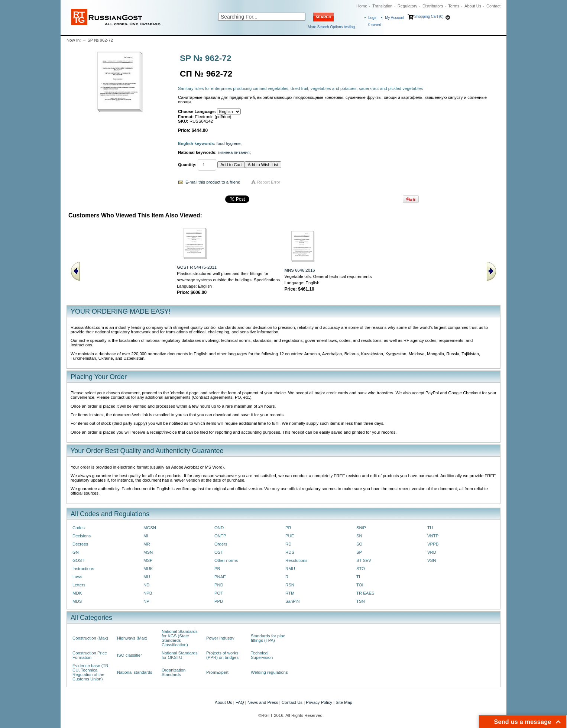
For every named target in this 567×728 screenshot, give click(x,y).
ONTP (220, 536)
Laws (77, 577)
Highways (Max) (132, 638)
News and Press (263, 702)
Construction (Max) (90, 638)
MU (147, 577)
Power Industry (220, 638)
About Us (473, 6)
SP (359, 552)
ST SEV (364, 560)
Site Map (344, 702)
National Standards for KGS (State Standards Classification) (180, 638)
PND (219, 585)
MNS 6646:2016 (300, 270)
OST (219, 552)
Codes (79, 528)
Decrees (80, 544)
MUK (148, 569)
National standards (135, 672)
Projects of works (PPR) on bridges (222, 655)
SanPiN (293, 601)
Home (362, 6)
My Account (395, 18)
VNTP (433, 536)
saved (375, 25)
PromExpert (217, 672)
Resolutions (296, 560)
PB (217, 569)
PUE (290, 536)
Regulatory (407, 6)
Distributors (433, 6)
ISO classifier (129, 655)
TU (430, 528)
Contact (493, 6)
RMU (290, 569)
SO (359, 544)
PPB (219, 601)
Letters (79, 585)
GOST (78, 560)
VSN (432, 560)
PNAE (220, 577)
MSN (148, 552)
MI (146, 536)
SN (359, 536)
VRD (432, 552)
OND (219, 528)
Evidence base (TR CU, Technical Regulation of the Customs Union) (90, 672)
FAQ (240, 702)
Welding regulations (269, 672)
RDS (290, 552)
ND (146, 585)
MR (147, 544)
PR (288, 528)
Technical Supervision (262, 655)
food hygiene (229, 143)
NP (146, 601)
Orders (221, 544)
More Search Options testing (331, 27)
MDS (77, 601)
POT (219, 593)
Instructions (83, 569)
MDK (77, 593)
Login (373, 18)
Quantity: (187, 165)
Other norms (226, 560)
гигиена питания (234, 152)
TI (358, 577)
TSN (361, 601)
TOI (360, 585)
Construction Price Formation (90, 655)
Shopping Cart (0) (429, 17)
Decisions (82, 536)
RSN (290, 585)
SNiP (361, 528)
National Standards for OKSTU (180, 655)
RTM (290, 593)
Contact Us (292, 702)
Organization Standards (174, 672)
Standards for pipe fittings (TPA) (268, 638)
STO (361, 569)
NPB (148, 593)
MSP (148, 560)
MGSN (150, 528)
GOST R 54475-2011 (197, 267)
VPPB (433, 544)
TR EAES (365, 593)
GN (76, 552)
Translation (382, 6)
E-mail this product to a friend (213, 182)
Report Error (269, 182)
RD (288, 544)
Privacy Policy (319, 702)
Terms (454, 6)
